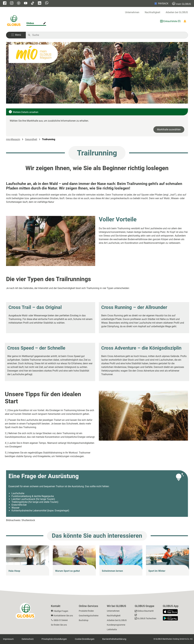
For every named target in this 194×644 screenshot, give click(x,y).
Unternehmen (132, 12)
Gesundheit (31, 139)
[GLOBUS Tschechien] (145, 618)
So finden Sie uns (59, 625)
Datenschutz (28, 639)
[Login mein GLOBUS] (186, 21)
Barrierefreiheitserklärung (114, 639)
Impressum (8, 639)
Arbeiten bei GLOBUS (177, 12)
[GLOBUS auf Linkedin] (40, 3)
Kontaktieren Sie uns (63, 616)
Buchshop (84, 620)
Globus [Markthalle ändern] (30, 23)
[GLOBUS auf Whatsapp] (47, 3)
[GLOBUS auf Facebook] (5, 3)
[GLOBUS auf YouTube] (26, 3)
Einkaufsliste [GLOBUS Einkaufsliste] (170, 21)
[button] (16, 35)
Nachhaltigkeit (152, 12)
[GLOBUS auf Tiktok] (33, 3)
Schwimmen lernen (112, 571)
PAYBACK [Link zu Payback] (161, 3)
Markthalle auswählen (169, 130)
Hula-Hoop (14, 571)
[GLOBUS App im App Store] (171, 612)
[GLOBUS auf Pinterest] (19, 3)
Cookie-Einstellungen (85, 639)
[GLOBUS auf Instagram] (12, 3)
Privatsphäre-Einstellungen (54, 639)
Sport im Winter (157, 571)
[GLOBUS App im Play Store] (170, 618)
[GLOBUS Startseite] (14, 21)
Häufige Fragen (61, 611)
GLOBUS (181, 4)
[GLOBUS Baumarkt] (144, 611)
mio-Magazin (13, 139)
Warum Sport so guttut (67, 571)
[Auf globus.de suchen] (108, 35)
